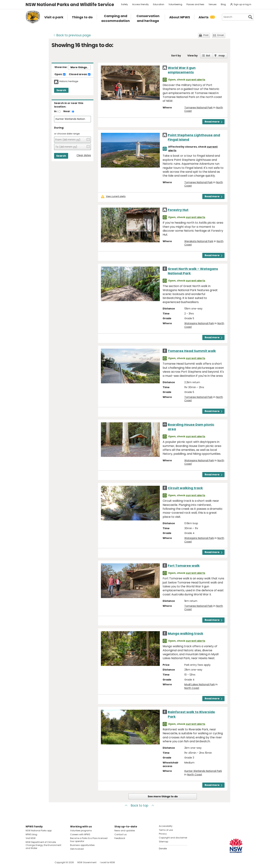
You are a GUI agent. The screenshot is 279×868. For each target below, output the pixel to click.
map (222, 56)
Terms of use (166, 830)
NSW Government (87, 862)
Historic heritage (69, 81)
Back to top (139, 806)
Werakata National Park (199, 241)
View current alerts (116, 196)
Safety (124, 4)
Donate (163, 849)
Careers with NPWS (80, 834)
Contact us (121, 834)
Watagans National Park (199, 323)
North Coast (192, 688)
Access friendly (140, 4)
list (208, 56)
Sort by (176, 56)
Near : (67, 111)
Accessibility (166, 826)
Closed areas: (80, 74)
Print (206, 35)
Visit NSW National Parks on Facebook (29, 862)
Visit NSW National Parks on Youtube (44, 862)
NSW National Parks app (39, 831)
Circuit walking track (185, 488)
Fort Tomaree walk (184, 566)
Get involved (77, 849)
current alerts (195, 80)
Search (61, 90)
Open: (60, 74)
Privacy (163, 834)
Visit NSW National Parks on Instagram (37, 862)
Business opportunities (82, 845)
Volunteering (175, 4)
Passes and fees (195, 4)
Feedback (120, 838)
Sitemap (164, 842)
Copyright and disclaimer (173, 838)
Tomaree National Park (198, 108)
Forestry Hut (178, 210)
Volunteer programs (81, 831)
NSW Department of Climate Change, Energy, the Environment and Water (43, 845)
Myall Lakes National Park (200, 684)
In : (56, 111)
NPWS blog (31, 834)
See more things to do (163, 796)
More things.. (79, 67)
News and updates (125, 831)
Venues (213, 4)
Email (221, 35)
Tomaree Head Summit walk (192, 351)
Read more (213, 122)
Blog (223, 4)
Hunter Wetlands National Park (203, 771)
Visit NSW (31, 838)
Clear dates (84, 155)
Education (159, 4)
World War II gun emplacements (182, 70)
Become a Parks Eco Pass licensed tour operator (89, 840)
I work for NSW (107, 862)
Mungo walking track (185, 633)
